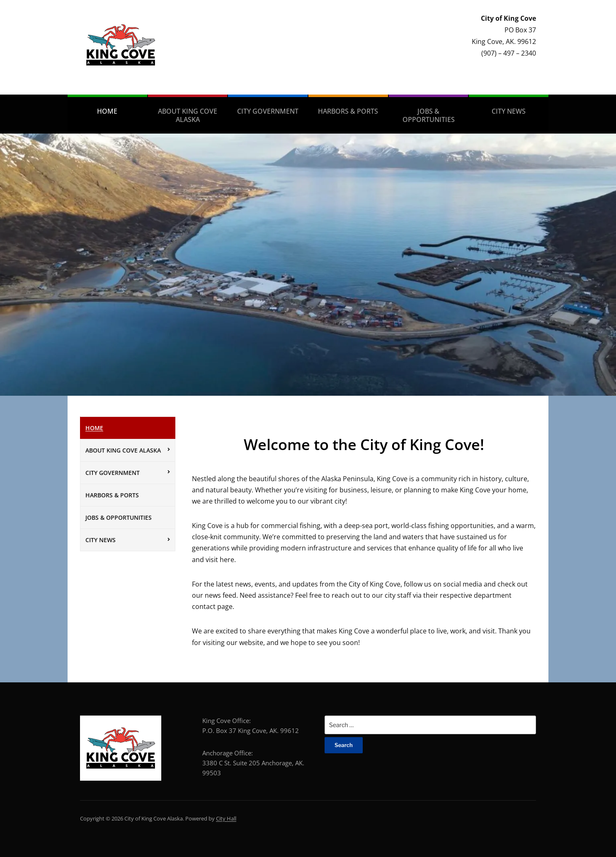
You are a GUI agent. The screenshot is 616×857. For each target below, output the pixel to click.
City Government (268, 111)
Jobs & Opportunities (429, 115)
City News (509, 111)
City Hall (226, 818)
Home (107, 111)
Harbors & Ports (348, 111)
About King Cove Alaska (188, 115)
